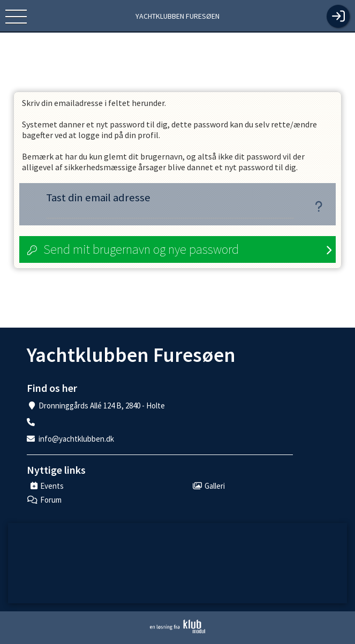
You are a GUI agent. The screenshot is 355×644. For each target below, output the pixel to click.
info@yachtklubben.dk (76, 439)
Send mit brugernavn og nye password (141, 249)
